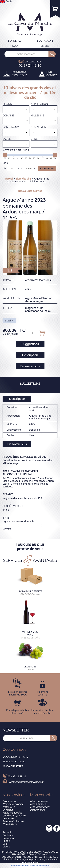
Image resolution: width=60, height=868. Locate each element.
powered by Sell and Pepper (20, 866)
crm (48, 866)
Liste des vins (24, 179)
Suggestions (30, 344)
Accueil (9, 179)
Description (30, 355)
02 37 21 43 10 (17, 776)
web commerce (41, 866)
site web (32, 866)
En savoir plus (30, 366)
